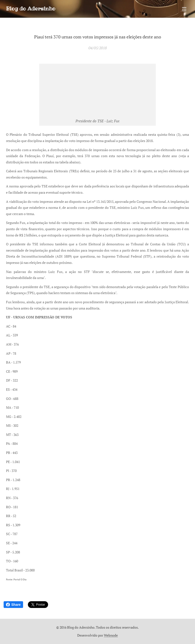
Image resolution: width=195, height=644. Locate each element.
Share (13, 605)
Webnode (111, 635)
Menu (184, 9)
